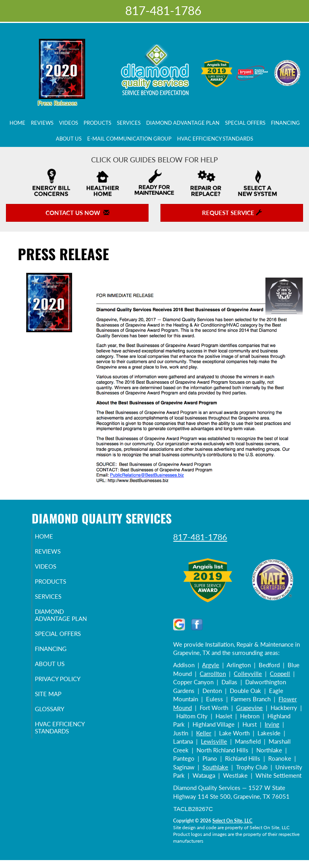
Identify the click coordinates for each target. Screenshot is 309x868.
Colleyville (248, 674)
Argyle (211, 665)
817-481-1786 (200, 537)
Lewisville (214, 741)
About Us (69, 139)
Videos (69, 123)
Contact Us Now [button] (77, 213)
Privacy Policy (67, 686)
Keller (204, 733)
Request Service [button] (232, 213)
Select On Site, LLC (232, 821)
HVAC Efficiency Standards (215, 139)
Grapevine (249, 708)
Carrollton (213, 674)
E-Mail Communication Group (129, 139)
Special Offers (245, 123)
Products (97, 123)
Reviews (42, 123)
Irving (272, 724)
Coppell (280, 674)
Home (17, 123)
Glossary (59, 716)
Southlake (215, 767)
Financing (285, 123)
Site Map (57, 701)
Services (129, 123)
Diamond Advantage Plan (183, 123)
